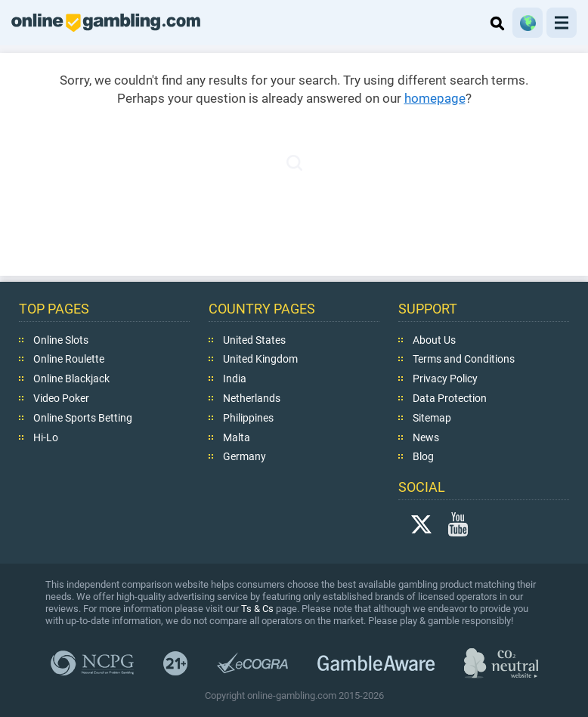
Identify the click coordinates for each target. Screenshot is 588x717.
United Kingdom (260, 359)
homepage (435, 98)
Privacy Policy (445, 379)
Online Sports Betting (83, 418)
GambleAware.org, (376, 663)
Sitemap (432, 418)
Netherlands (252, 398)
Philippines (248, 418)
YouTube (458, 524)
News (426, 437)
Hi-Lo (46, 437)
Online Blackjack (71, 379)
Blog (423, 456)
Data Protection (450, 398)
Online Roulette (69, 359)
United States (254, 340)
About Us (434, 340)
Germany (244, 456)
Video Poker (61, 398)
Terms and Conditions (464, 359)
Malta (237, 437)
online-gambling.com (106, 23)
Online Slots (61, 340)
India (235, 379)
